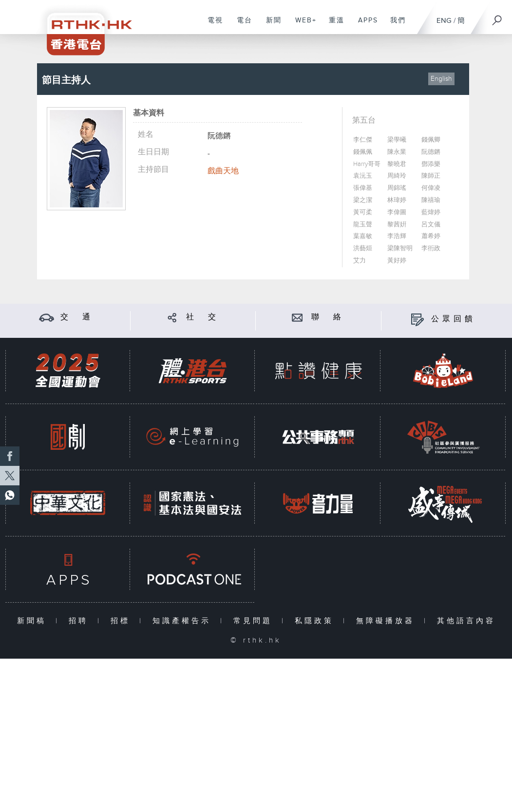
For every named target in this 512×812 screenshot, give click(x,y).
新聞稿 (34, 621)
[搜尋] (497, 17)
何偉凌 (431, 188)
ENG (444, 21)
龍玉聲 (363, 225)
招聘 (81, 621)
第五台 (364, 120)
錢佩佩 (363, 152)
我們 (394, 25)
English (441, 79)
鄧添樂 (431, 164)
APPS (364, 25)
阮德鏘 (431, 152)
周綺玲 (397, 176)
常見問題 (255, 621)
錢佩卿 (431, 140)
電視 (212, 25)
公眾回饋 (454, 319)
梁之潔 (363, 200)
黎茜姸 (397, 225)
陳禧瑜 (431, 200)
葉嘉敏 (363, 236)
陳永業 (397, 152)
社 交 (203, 317)
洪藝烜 (363, 249)
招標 (123, 621)
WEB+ (302, 25)
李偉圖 (397, 212)
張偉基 (363, 188)
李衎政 (431, 249)
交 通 (77, 317)
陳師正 (431, 176)
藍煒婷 (431, 212)
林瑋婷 (397, 200)
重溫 (333, 25)
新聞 (270, 25)
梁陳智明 (400, 249)
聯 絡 (328, 317)
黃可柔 (363, 212)
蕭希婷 (431, 236)
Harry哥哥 (367, 164)
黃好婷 (397, 261)
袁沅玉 (363, 176)
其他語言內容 (466, 621)
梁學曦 (397, 140)
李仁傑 (363, 140)
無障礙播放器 (388, 621)
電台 (241, 25)
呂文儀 (431, 225)
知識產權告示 (184, 621)
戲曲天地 (223, 171)
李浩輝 (397, 236)
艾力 (360, 261)
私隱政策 (316, 621)
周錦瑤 (397, 188)
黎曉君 (397, 164)
